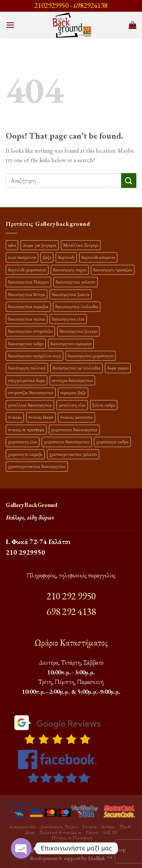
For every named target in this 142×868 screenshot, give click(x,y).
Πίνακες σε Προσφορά (72, 838)
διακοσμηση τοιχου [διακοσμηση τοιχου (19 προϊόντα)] (70, 270)
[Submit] (129, 181)
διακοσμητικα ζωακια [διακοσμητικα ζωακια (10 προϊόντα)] (71, 294)
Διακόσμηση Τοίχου (59, 827)
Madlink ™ (100, 858)
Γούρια (92, 832)
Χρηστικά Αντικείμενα (60, 832)
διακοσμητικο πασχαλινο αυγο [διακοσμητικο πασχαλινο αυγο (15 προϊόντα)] (34, 356)
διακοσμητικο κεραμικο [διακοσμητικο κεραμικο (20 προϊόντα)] (71, 343)
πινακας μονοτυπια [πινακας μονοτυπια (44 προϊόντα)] (76, 417)
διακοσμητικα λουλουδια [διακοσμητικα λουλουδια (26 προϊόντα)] (77, 306)
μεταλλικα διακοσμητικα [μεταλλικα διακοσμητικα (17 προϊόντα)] (30, 405)
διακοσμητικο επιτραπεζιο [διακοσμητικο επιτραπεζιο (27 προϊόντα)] (30, 331)
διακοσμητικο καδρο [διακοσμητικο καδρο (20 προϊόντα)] (26, 343)
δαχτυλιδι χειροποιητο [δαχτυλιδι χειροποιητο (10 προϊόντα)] (27, 270)
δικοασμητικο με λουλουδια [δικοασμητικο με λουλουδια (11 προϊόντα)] (76, 368)
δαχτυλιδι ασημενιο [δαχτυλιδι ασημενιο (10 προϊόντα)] (98, 257)
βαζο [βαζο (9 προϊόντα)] (47, 257)
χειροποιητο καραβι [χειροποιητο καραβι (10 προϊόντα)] (25, 454)
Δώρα (30, 832)
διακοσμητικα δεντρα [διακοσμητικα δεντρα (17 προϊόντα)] (27, 294)
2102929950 (51, 5)
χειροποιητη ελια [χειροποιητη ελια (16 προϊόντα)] (23, 442)
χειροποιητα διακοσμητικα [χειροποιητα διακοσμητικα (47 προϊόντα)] (74, 429)
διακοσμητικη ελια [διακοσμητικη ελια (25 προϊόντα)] (68, 319)
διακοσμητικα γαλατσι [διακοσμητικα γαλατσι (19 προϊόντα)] (76, 282)
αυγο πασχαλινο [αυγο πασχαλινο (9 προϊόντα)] (22, 257)
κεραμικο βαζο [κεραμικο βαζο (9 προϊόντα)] (73, 392)
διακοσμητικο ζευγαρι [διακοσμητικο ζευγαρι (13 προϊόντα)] (78, 331)
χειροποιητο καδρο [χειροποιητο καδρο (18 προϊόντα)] (112, 442)
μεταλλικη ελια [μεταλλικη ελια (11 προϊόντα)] (72, 405)
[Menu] (10, 25)
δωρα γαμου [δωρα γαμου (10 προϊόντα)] (118, 368)
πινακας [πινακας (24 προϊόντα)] (15, 417)
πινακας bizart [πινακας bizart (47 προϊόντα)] (41, 417)
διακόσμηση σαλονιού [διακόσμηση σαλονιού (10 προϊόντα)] (27, 368)
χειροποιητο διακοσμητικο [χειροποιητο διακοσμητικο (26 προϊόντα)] (67, 442)
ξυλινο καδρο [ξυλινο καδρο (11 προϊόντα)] (104, 405)
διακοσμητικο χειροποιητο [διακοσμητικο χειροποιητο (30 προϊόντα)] (91, 356)
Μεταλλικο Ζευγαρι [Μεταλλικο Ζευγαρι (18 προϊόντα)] (81, 245)
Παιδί (125, 827)
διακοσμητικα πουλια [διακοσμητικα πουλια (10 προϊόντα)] (27, 319)
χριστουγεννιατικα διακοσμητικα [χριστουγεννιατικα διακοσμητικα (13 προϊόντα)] (37, 466)
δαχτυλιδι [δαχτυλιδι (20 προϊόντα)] (66, 257)
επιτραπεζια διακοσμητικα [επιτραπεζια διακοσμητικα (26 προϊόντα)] (31, 392)
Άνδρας (108, 827)
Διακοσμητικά (22, 827)
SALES (110, 832)
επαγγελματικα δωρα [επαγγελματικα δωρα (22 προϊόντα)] (27, 380)
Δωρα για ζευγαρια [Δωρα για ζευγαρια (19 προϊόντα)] (40, 245)
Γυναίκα (89, 827)
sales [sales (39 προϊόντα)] (12, 245)
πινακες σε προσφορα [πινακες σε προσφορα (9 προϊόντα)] (26, 429)
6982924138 (91, 5)
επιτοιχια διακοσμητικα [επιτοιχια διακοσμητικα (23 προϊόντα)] (72, 380)
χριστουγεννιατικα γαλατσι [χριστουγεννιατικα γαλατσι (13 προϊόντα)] (73, 454)
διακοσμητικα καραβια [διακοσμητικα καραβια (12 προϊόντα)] (28, 306)
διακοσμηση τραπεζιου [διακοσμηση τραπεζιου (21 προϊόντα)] (113, 270)
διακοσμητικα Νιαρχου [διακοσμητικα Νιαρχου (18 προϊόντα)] (28, 282)
